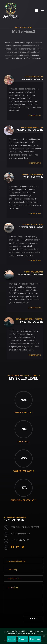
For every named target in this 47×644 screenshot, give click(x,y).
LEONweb (26, 641)
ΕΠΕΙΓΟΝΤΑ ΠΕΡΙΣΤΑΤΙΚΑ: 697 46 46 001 (24, 636)
